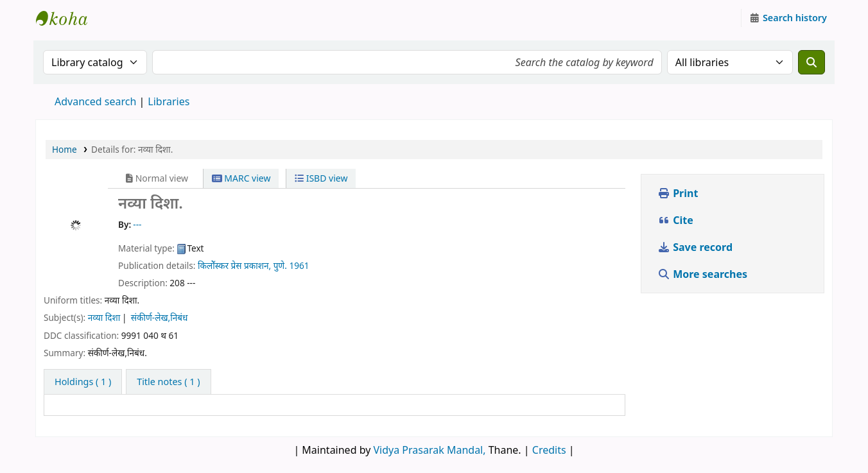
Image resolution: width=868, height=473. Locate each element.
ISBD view (321, 178)
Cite (675, 220)
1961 (299, 265)
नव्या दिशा (104, 317)
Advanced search (95, 101)
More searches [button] (704, 274)
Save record (696, 247)
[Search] (812, 62)
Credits (549, 450)
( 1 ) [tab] (83, 382)
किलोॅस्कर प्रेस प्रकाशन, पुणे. (242, 265)
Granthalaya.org (68, 18)
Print (678, 193)
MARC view (241, 178)
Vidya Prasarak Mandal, (430, 450)
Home (65, 149)
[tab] (168, 382)
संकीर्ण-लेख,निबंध (160, 317)
